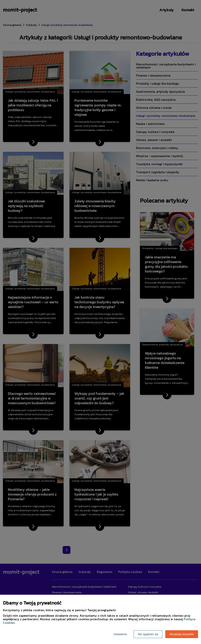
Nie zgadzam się (148, 634)
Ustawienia (120, 634)
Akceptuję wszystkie (182, 634)
